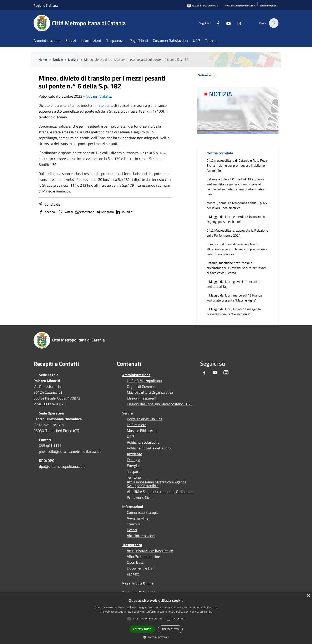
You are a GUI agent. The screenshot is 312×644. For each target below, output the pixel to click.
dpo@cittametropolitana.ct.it (62, 466)
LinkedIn (124, 212)
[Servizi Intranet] (268, 6)
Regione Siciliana (46, 5)
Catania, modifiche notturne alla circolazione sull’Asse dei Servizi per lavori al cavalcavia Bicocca (236, 268)
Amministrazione (136, 375)
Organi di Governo (141, 387)
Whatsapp (85, 212)
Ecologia (134, 460)
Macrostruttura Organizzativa (150, 392)
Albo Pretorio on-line (143, 557)
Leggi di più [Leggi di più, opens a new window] (206, 612)
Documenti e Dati (141, 568)
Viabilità (105, 96)
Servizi (128, 413)
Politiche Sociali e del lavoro (149, 448)
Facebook (47, 212)
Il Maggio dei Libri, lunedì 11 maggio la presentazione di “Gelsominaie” (234, 311)
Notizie (58, 60)
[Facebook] (216, 23)
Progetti (133, 574)
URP (130, 437)
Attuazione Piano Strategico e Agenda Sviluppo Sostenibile (157, 484)
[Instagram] (236, 23)
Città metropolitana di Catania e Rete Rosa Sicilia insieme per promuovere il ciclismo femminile (237, 165)
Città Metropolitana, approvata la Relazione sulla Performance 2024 (237, 233)
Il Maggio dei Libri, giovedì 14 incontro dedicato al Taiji (233, 284)
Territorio (134, 477)
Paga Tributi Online (138, 583)
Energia (133, 466)
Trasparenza (132, 545)
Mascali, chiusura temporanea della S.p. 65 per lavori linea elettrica (237, 205)
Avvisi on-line (138, 518)
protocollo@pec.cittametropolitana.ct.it (70, 451)
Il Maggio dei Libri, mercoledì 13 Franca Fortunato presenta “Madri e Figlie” (234, 298)
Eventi (132, 530)
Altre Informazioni (141, 536)
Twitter (66, 212)
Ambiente (134, 454)
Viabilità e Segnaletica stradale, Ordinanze (160, 492)
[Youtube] (226, 23)
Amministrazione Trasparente (150, 551)
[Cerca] (273, 23)
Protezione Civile (140, 498)
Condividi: (49, 204)
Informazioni (133, 507)
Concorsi (134, 524)
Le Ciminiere (137, 425)
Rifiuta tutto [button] (170, 629)
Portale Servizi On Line (145, 419)
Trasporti (134, 472)
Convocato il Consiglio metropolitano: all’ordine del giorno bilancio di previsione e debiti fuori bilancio (237, 249)
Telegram (105, 212)
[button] (148, 619)
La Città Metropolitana (144, 381)
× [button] (308, 596)
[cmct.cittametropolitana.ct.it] (240, 6)
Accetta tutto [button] (142, 629)
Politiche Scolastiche (143, 442)
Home (43, 60)
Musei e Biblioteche (142, 431)
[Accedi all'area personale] (203, 6)
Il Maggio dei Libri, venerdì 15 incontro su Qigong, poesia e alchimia (236, 219)
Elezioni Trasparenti (142, 398)
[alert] (156, 618)
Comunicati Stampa (142, 512)
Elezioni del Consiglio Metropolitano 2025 (160, 404)
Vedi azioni (208, 75)
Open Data (135, 562)
